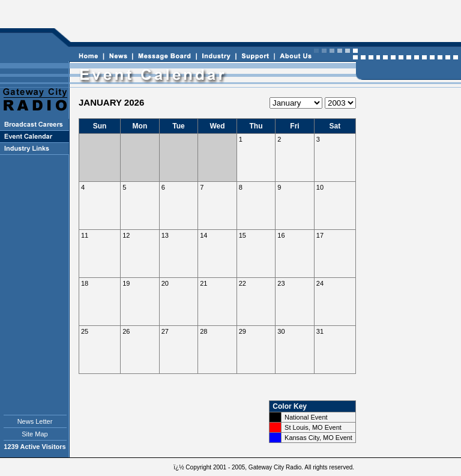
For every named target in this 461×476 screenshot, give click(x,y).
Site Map (35, 434)
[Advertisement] (264, 22)
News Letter (35, 421)
